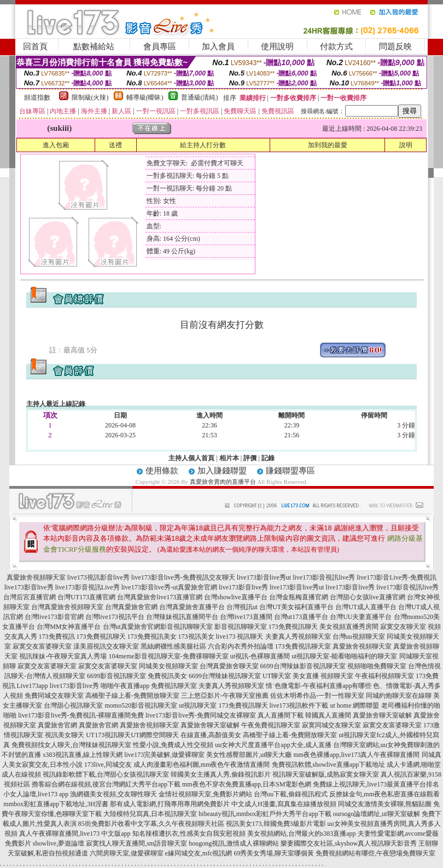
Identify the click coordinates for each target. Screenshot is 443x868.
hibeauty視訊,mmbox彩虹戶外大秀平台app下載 (265, 814)
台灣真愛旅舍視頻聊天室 (67, 607)
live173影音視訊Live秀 (88, 587)
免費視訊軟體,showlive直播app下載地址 (329, 765)
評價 (250, 458)
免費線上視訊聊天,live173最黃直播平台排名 (376, 784)
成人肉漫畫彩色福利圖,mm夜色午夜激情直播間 (202, 765)
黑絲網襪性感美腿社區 (173, 646)
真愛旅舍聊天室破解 (382, 715)
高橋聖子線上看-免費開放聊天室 (132, 696)
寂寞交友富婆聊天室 (42, 646)
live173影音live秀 (29, 587)
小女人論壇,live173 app (36, 794)
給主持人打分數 (203, 145)
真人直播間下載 (281, 715)
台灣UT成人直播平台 (366, 607)
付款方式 (336, 47)
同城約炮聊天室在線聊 (399, 696)
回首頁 (35, 47)
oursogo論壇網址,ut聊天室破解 (377, 814)
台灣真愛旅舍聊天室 (229, 666)
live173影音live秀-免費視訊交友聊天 (183, 577)
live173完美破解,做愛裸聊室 (164, 755)
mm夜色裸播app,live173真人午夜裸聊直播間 (357, 755)
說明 (406, 145)
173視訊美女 (196, 636)
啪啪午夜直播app (125, 686)
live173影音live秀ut (264, 577)
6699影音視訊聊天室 (116, 676)
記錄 (268, 458)
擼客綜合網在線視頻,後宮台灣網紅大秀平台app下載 (106, 784)
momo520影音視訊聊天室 (141, 705)
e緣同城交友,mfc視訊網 (199, 853)
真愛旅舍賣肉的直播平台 (223, 482)
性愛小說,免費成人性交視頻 (173, 745)
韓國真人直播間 (328, 715)
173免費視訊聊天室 (303, 646)
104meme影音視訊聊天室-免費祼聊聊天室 (168, 656)
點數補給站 (94, 47)
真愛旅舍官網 (57, 725)
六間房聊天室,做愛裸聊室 (127, 853)
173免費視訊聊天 (293, 627)
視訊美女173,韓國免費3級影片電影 (276, 824)
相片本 (229, 458)
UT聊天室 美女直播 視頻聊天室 (308, 676)
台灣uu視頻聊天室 (359, 636)
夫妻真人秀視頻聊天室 (298, 636)
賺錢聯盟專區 (290, 471)
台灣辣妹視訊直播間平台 (182, 617)
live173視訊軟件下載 (299, 705)
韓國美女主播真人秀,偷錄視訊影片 (221, 774)
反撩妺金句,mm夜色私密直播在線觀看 (384, 794)
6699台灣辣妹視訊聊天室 (225, 676)
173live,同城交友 (108, 765)
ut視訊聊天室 (198, 705)
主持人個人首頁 (191, 458)
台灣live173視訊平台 (115, 617)
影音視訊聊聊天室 (186, 627)
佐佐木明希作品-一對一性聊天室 (317, 696)
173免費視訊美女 (152, 636)
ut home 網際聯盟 (355, 705)
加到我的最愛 (328, 145)
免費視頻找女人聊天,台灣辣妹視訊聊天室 (71, 745)
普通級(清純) (200, 97)
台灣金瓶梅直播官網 (299, 597)
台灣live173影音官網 (54, 617)
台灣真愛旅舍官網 (131, 607)
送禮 (115, 145)
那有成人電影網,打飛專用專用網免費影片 (170, 804)
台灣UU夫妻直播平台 (361, 617)
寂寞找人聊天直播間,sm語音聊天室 (136, 843)
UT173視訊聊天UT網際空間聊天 (132, 735)
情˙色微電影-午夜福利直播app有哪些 (319, 686)
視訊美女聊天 (65, 735)
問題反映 (395, 47)
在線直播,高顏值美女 (211, 735)
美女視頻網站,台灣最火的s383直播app (302, 834)
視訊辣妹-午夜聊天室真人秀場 (63, 656)
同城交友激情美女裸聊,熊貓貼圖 (385, 804)
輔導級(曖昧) (145, 97)
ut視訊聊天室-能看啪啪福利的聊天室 (344, 656)
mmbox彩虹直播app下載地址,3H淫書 (56, 804)
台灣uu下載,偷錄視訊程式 (291, 794)
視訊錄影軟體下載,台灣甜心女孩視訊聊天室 (106, 774)
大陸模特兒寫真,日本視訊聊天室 (150, 814)
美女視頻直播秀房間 (349, 627)
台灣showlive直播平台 (235, 597)
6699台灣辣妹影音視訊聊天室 (303, 666)
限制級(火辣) (90, 97)
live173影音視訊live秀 (324, 577)
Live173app (33, 686)
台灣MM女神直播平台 (69, 627)
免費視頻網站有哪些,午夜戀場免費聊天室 (375, 853)
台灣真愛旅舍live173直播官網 (160, 597)
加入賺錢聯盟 (222, 471)
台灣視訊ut (242, 607)
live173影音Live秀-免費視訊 (397, 577)
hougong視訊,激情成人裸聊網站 (234, 843)
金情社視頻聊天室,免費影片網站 (206, 794)
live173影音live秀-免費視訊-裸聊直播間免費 (81, 715)
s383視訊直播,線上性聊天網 (83, 755)
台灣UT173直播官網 (86, 597)
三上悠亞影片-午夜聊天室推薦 (225, 696)
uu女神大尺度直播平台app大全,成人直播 (273, 745)
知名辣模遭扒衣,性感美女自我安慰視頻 (189, 834)
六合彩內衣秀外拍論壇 (241, 646)
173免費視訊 (57, 636)
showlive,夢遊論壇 (59, 843)
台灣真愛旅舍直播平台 (192, 607)
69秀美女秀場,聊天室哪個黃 (274, 853)
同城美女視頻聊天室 (168, 666)
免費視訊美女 (167, 676)
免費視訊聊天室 (174, 686)
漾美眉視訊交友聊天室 (106, 646)
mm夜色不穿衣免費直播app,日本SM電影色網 (247, 784)
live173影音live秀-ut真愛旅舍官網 (169, 587)
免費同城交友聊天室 (54, 696)
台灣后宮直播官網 (30, 597)
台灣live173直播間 (246, 617)
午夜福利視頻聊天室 (384, 676)
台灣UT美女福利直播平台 (296, 607)
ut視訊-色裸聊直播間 (260, 656)
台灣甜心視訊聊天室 (73, 705)
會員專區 (160, 47)
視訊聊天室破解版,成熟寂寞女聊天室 (326, 774)
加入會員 (218, 47)
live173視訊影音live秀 (98, 577)
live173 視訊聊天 (240, 636)
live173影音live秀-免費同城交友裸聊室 (201, 715)
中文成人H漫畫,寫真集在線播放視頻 (284, 804)
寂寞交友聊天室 (403, 627)
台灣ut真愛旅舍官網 (132, 627)
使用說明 (277, 47)
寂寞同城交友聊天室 (331, 725)
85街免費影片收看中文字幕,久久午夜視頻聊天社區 (151, 824)
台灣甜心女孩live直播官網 (368, 597)
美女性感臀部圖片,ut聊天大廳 (249, 755)
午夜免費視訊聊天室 (271, 725)
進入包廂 (56, 145)
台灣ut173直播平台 (301, 617)
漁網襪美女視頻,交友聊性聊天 (113, 794)
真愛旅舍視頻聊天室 (36, 577)
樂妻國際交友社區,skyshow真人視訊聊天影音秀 (349, 843)
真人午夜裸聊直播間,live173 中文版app (75, 834)
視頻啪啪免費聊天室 (377, 666)
